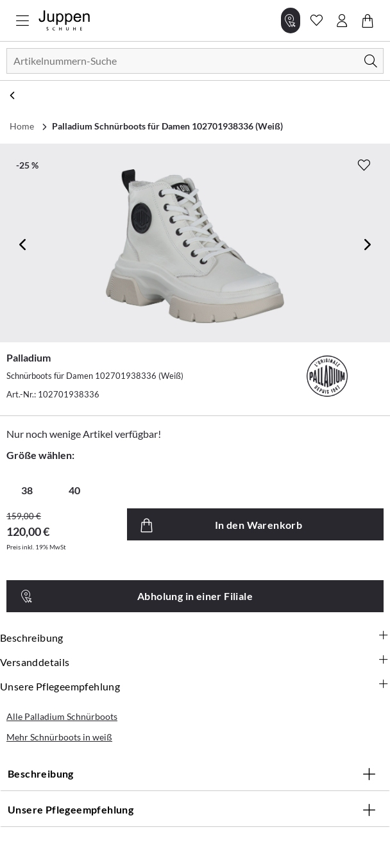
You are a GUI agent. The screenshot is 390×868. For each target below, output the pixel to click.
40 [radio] (74, 490)
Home (22, 126)
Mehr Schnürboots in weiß (59, 737)
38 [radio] (27, 490)
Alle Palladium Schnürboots (62, 716)
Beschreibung (195, 637)
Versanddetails (195, 662)
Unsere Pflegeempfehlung (195, 686)
